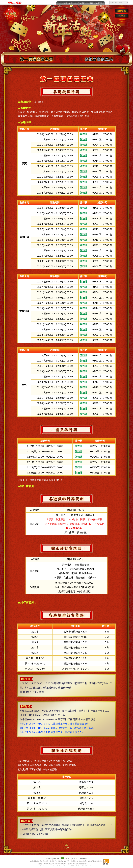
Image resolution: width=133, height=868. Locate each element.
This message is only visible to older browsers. (66, 2)
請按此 (84, 134)
